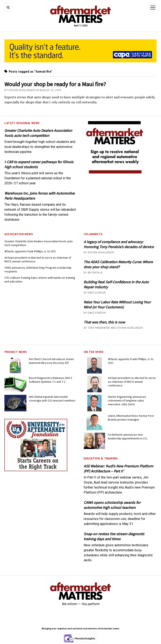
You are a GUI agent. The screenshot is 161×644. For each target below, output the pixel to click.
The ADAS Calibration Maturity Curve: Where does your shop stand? (118, 264)
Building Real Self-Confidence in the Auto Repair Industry (116, 284)
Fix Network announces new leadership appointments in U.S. (128, 436)
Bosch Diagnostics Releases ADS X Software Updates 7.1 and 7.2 (51, 380)
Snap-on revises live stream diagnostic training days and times (114, 536)
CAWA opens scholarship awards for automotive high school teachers (112, 505)
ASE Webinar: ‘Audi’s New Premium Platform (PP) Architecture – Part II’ (118, 469)
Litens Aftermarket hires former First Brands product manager (131, 418)
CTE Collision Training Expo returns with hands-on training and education (40, 280)
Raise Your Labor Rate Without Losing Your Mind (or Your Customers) (117, 305)
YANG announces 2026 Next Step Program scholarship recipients (38, 269)
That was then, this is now (104, 322)
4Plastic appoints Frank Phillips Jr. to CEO (30, 251)
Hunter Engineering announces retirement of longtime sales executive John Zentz (127, 400)
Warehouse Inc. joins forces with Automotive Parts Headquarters (40, 196)
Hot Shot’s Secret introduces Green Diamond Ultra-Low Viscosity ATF (51, 361)
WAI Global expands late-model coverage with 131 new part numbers (52, 399)
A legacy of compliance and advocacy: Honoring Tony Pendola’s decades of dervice (119, 244)
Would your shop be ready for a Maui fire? (55, 84)
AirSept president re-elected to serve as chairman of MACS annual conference (38, 259)
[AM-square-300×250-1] (115, 172)
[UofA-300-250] (36, 470)
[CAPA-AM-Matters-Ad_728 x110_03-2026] (80, 61)
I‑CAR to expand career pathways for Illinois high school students (39, 164)
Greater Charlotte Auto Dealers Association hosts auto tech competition (38, 133)
